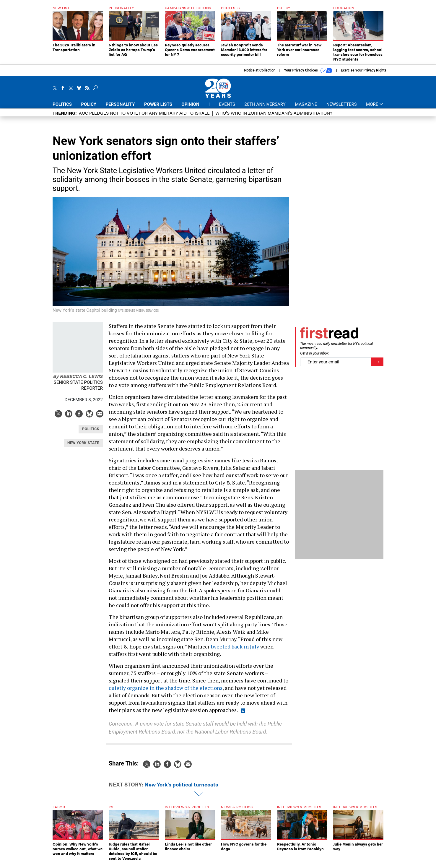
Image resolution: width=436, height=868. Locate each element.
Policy (89, 109)
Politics (62, 109)
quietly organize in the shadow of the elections (166, 692)
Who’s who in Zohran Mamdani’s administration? (274, 117)
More (375, 109)
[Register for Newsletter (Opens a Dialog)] (377, 366)
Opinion (190, 109)
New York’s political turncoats (181, 789)
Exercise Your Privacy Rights (364, 75)
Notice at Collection (260, 75)
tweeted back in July (235, 651)
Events (227, 109)
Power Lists (158, 109)
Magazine (306, 109)
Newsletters (342, 109)
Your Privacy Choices (308, 75)
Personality (120, 109)
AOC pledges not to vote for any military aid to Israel (144, 117)
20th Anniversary (265, 109)
